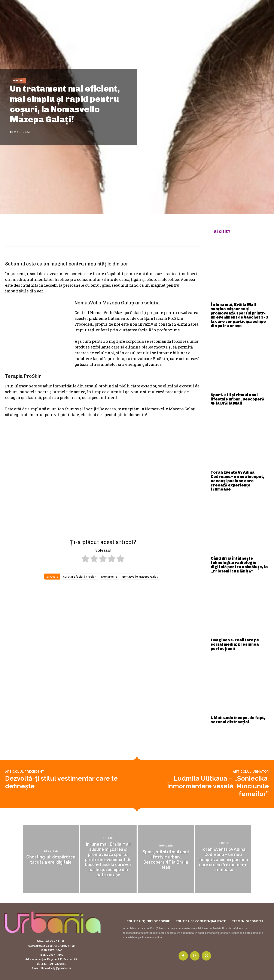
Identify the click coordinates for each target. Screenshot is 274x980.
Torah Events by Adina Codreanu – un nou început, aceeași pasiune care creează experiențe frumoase (238, 481)
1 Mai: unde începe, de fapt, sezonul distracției (238, 720)
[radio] (85, 559)
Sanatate (18, 81)
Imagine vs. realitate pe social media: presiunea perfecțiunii (235, 644)
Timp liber (108, 839)
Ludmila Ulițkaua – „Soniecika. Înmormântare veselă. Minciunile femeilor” (218, 786)
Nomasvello (109, 577)
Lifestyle (51, 851)
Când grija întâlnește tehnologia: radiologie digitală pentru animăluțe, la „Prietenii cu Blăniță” (239, 565)
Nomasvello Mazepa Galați (140, 577)
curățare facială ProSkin (80, 577)
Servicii (223, 844)
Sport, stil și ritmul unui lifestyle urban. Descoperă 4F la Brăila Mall (238, 399)
